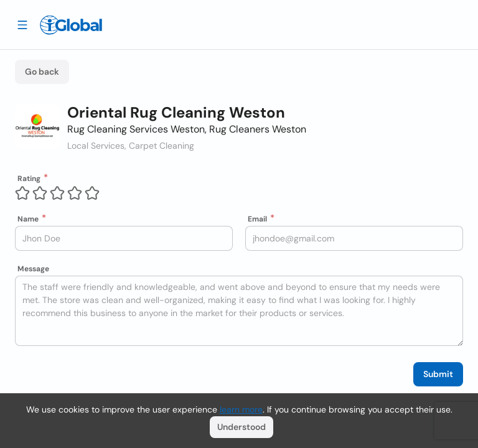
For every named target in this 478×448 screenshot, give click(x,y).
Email (257, 219)
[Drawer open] (22, 24)
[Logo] (71, 25)
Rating (29, 179)
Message (33, 269)
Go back (42, 72)
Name (28, 219)
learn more (241, 409)
